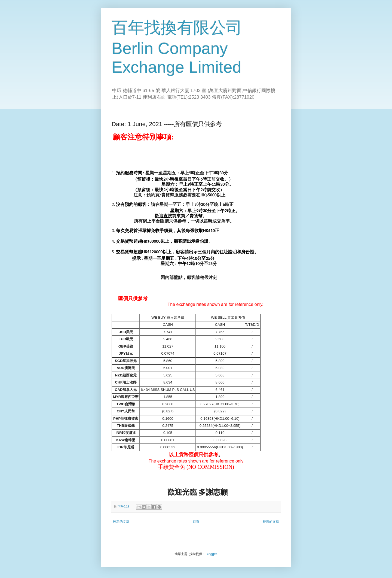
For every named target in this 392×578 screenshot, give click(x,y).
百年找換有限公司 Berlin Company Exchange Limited (177, 47)
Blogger (211, 554)
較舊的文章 (271, 522)
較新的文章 (121, 522)
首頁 (196, 522)
